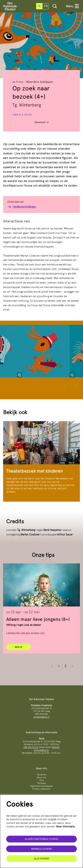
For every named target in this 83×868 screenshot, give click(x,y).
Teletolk (56, 747)
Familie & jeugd (22, 115)
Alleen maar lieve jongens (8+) (38, 619)
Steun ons (42, 777)
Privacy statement (41, 789)
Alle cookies (41, 859)
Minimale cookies (41, 849)
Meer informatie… (66, 827)
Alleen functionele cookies (42, 839)
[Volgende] (76, 386)
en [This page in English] (46, 6)
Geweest (42, 122)
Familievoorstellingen (22, 207)
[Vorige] (65, 386)
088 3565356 (42, 714)
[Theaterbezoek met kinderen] (41, 443)
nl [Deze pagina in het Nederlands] (39, 6)
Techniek (42, 783)
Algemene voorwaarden (42, 786)
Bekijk (19, 647)
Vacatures (42, 775)
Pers (42, 780)
